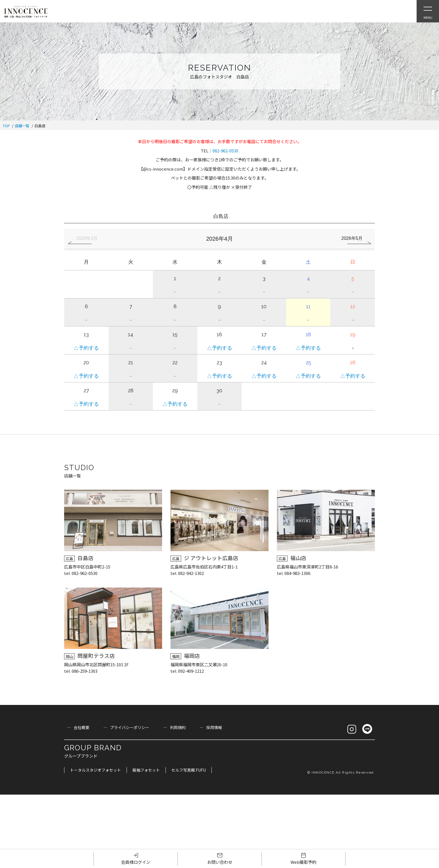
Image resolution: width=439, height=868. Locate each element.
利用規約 (178, 727)
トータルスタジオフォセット (95, 770)
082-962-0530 (225, 151)
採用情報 (214, 727)
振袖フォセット (146, 770)
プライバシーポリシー (130, 727)
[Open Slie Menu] (428, 11)
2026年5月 (352, 238)
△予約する (86, 348)
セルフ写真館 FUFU (189, 770)
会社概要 (81, 727)
